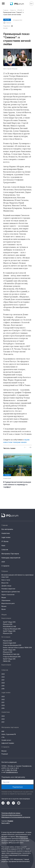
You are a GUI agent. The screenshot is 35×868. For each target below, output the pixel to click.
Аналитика (6, 533)
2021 (3, 680)
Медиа (4, 597)
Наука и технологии (8, 595)
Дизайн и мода (6, 586)
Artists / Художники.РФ (9, 734)
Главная (6, 10)
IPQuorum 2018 (8, 633)
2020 (3, 683)
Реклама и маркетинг (8, 589)
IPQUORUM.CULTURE (10, 627)
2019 (3, 686)
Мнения (4, 751)
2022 (3, 677)
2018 (3, 689)
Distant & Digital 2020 (9, 643)
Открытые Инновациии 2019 (12, 645)
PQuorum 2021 (7, 641)
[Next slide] (30, 448)
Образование (6, 600)
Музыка (4, 606)
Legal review (6, 537)
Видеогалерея (6, 618)
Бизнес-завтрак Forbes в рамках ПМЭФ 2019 (17, 648)
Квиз (3, 545)
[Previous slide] (25, 448)
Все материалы (7, 529)
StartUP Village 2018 (9, 631)
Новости (13, 10)
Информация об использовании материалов (16, 817)
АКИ (3, 562)
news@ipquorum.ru (12, 772)
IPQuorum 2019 (8, 624)
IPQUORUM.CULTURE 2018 (11, 654)
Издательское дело (8, 603)
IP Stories (5, 541)
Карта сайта (6, 823)
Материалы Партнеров (10, 554)
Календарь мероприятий (11, 558)
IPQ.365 (20, 10)
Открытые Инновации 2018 (12, 629)
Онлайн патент (6, 740)
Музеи (4, 609)
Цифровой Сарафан (8, 743)
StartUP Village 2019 (9, 622)
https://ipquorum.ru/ (22, 836)
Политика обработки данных (11, 813)
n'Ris (3, 737)
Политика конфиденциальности (12, 815)
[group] (17, 471)
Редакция (5, 754)
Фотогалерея (6, 637)
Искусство (5, 583)
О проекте (5, 566)
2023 (3, 674)
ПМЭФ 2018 (7, 661)
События (5, 550)
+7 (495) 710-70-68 (11, 770)
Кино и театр (6, 580)
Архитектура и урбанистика (11, 592)
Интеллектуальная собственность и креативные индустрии (17, 576)
